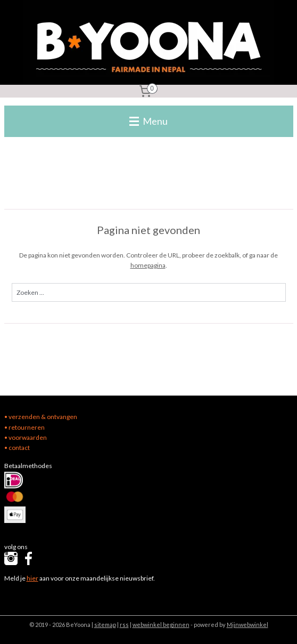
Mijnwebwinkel (247, 625)
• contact (17, 448)
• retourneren (24, 427)
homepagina (148, 265)
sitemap (105, 625)
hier (32, 578)
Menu (148, 121)
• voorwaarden (26, 437)
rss (124, 625)
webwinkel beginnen (161, 625)
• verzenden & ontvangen (41, 417)
